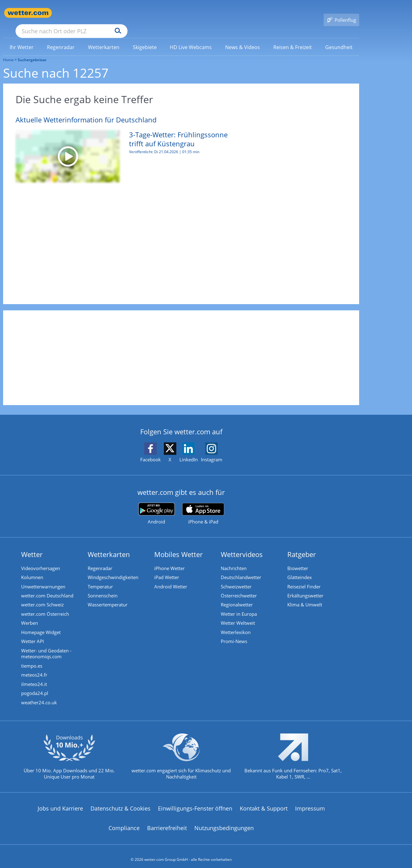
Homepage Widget (42, 624)
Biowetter (298, 559)
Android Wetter (171, 578)
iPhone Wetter (170, 559)
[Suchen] (166, 13)
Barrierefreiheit (167, 822)
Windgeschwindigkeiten (114, 569)
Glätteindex (300, 569)
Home (8, 51)
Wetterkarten (109, 545)
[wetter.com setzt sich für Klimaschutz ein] (181, 755)
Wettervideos (242, 545)
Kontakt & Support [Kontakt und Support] (264, 802)
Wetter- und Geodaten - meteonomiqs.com (47, 646)
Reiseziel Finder (305, 578)
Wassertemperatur (108, 596)
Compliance (124, 822)
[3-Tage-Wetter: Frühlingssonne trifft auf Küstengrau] (120, 147)
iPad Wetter (167, 569)
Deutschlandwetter (242, 569)
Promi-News (235, 634)
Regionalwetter (237, 596)
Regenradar (101, 559)
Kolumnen (33, 569)
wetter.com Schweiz (43, 596)
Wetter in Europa (239, 606)
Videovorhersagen (41, 559)
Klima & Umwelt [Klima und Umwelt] (305, 596)
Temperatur (101, 578)
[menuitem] (22, 38)
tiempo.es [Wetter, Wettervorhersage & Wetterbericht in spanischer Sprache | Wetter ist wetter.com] (32, 659)
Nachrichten (234, 559)
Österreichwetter (239, 587)
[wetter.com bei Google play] (157, 505)
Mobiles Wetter (179, 545)
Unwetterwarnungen (44, 578)
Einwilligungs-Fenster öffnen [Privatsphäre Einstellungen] (195, 802)
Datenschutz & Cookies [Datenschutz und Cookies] (120, 802)
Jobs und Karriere (60, 802)
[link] (22, 38)
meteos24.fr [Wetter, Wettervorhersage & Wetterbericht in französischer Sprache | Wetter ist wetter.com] (35, 668)
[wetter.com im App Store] (203, 505)
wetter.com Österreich (46, 606)
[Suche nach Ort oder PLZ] (118, 13)
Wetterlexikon (236, 624)
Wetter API (33, 634)
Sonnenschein (103, 587)
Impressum (310, 802)
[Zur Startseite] (28, 13)
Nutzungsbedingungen (224, 822)
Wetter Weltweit (238, 615)
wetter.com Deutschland (48, 587)
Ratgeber (302, 545)
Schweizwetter (237, 578)
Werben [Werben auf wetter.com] (30, 615)
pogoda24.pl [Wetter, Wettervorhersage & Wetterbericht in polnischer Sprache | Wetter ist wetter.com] (35, 687)
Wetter (32, 545)
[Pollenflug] (341, 13)
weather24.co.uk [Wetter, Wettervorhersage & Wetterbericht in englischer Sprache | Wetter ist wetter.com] (40, 696)
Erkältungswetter (306, 587)
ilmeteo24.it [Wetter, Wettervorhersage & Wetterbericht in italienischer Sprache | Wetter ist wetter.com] (35, 677)
